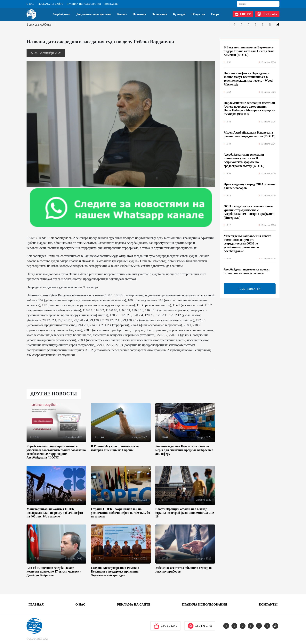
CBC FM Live (200, 626)
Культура (179, 14)
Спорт (215, 14)
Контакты (111, 4)
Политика (139, 14)
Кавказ (122, 14)
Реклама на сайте (50, 4)
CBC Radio (267, 14)
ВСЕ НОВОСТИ (250, 289)
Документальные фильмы (94, 14)
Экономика (160, 14)
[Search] (258, 4)
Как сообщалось (60, 238)
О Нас (30, 4)
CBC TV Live (165, 626)
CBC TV (243, 14)
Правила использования (84, 4)
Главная (36, 604)
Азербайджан (61, 14)
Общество (198, 14)
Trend (51, 256)
